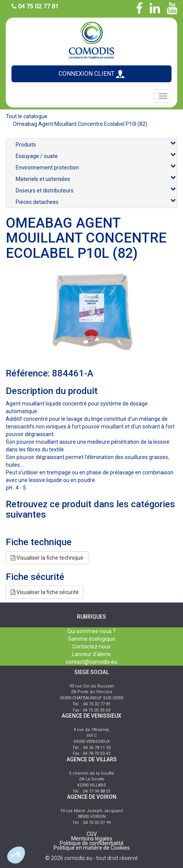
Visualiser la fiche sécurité (45, 592)
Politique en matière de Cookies (92, 848)
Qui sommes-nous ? (91, 631)
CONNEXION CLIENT (91, 74)
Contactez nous (91, 647)
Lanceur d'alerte (91, 654)
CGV (92, 834)
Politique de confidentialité (92, 843)
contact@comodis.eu (91, 662)
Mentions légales (92, 839)
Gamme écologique (92, 639)
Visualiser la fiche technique (47, 558)
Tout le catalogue (27, 116)
